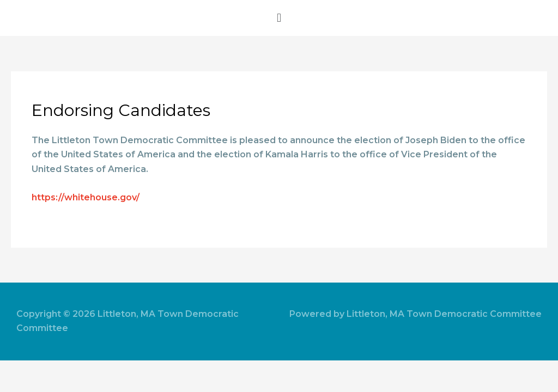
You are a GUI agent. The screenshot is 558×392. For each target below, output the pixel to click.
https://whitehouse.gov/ (86, 197)
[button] (279, 18)
